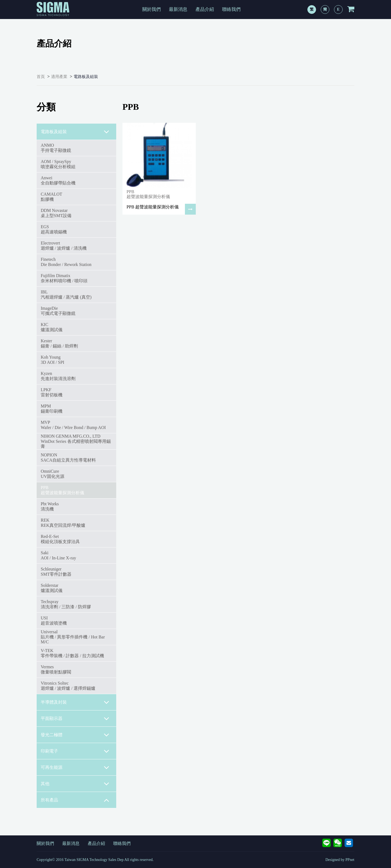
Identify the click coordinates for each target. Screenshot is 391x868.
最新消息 (178, 9)
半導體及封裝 (75, 702)
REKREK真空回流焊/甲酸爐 (63, 523)
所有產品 (75, 800)
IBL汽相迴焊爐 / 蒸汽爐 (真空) (66, 294)
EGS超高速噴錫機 (54, 229)
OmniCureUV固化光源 (53, 474)
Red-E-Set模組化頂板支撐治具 (60, 539)
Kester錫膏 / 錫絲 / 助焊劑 (59, 343)
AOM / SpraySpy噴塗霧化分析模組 (58, 164)
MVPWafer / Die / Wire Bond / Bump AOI (73, 425)
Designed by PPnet (340, 860)
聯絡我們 (231, 9)
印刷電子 (75, 751)
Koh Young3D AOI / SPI (53, 360)
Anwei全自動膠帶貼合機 (58, 180)
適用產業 (59, 77)
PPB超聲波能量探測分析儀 (62, 490)
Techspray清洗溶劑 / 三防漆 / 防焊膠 (66, 604)
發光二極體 (75, 735)
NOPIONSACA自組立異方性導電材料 (68, 457)
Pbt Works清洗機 (50, 506)
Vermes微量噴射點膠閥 (56, 669)
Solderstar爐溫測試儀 (52, 588)
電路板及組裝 (86, 77)
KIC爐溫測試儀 (52, 327)
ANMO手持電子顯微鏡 (56, 148)
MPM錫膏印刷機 (52, 408)
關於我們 (152, 9)
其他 (75, 784)
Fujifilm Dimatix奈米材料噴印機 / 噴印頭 (64, 278)
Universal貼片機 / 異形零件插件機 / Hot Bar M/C (73, 637)
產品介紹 (205, 9)
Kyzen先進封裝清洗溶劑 (58, 376)
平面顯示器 (75, 719)
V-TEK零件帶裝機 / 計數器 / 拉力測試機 (72, 653)
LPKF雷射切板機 (52, 392)
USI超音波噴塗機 (54, 620)
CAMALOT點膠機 (51, 197)
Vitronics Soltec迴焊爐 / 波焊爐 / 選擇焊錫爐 (68, 686)
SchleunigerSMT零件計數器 (56, 571)
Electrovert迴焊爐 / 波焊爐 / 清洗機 (64, 245)
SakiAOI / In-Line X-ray (58, 555)
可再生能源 (75, 767)
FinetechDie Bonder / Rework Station (66, 262)
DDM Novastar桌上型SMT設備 (56, 213)
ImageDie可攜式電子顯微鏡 (58, 311)
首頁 (41, 77)
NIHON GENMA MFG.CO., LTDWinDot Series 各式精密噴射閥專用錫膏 (76, 441)
